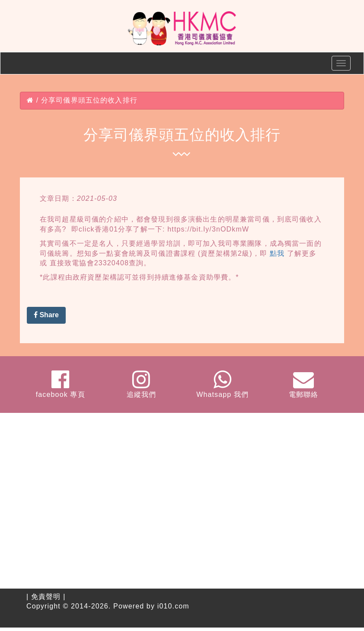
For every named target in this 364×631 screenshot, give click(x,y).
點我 (277, 253)
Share (46, 315)
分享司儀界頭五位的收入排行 (89, 100)
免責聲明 (46, 597)
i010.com (173, 606)
